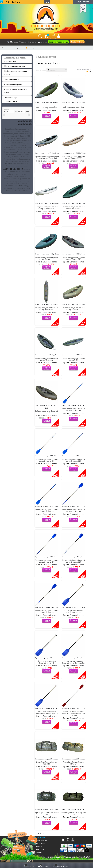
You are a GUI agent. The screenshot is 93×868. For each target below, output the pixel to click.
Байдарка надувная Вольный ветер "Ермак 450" (74, 258)
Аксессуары (21, 129)
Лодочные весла (12, 79)
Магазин (12, 42)
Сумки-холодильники (21, 161)
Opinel (7, 129)
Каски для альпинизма (15, 66)
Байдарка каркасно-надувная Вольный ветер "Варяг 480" (74, 107)
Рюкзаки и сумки (24, 152)
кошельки (8, 181)
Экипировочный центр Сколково (14, 48)
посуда (27, 186)
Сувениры (9, 161)
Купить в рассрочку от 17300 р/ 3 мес (47, 153)
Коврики (16, 140)
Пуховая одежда (10, 152)
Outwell (13, 129)
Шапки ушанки (13, 169)
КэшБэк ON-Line (77, 42)
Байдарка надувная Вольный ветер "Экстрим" (47, 359)
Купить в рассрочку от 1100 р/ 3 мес (74, 506)
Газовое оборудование (12, 134)
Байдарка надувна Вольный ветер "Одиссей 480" (47, 208)
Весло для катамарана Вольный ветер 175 (47, 662)
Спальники (24, 157)
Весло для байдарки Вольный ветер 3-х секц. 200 (74, 511)
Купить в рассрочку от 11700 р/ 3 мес (47, 102)
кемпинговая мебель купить (17, 176)
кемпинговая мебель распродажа (17, 179)
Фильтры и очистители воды (17, 166)
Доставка (42, 42)
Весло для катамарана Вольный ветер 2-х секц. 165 (74, 662)
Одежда (26, 143)
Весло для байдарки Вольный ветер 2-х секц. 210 (47, 460)
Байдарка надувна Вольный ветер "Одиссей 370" (74, 157)
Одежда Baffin (13, 145)
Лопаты (28, 141)
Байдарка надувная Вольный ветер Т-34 (74, 359)
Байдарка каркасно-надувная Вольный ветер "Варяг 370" (47, 107)
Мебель (8, 143)
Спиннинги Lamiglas (12, 159)
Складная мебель (13, 157)
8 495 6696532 (12, 2)
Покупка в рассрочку (39, 840)
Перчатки (26, 150)
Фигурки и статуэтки (21, 164)
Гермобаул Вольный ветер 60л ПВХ (47, 813)
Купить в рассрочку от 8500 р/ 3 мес (74, 355)
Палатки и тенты (16, 150)
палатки (19, 185)
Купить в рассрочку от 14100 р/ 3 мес (74, 102)
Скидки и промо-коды (58, 42)
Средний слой (24, 159)
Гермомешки (26, 134)
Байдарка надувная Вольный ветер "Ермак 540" (47, 309)
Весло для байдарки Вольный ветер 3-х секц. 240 (47, 611)
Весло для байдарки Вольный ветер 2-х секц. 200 (74, 410)
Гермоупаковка (10, 136)
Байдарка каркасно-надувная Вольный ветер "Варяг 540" (47, 157)
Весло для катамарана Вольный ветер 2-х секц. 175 (47, 712)
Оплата (23, 42)
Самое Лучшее (39, 843)
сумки (28, 188)
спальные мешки (18, 188)
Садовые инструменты (14, 154)
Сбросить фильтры (25, 120)
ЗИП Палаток (21, 136)
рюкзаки (7, 188)
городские (27, 169)
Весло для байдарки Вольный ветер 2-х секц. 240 (47, 511)
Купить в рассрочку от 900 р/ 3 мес (47, 759)
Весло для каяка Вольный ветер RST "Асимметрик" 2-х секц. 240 (74, 713)
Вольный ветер (52, 63)
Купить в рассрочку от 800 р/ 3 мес (74, 658)
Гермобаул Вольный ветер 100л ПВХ (47, 763)
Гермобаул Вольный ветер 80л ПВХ (74, 813)
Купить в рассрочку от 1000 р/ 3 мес (74, 405)
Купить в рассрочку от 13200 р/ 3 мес (47, 355)
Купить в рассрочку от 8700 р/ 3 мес (74, 254)
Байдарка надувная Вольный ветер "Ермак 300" (74, 208)
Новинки (39, 852)
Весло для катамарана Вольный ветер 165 (74, 611)
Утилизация (39, 849)
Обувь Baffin (17, 143)
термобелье (11, 190)
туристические (22, 190)
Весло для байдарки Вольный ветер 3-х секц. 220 (74, 561)
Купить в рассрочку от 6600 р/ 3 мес (47, 254)
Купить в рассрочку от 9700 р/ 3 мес (47, 304)
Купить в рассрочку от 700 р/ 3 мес (74, 607)
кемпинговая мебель (12, 172)
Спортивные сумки (13, 84)
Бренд (31, 48)
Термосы (9, 163)
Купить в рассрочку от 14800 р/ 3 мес (47, 203)
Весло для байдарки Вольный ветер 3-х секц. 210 (47, 561)
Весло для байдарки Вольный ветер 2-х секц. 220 (74, 460)
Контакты (32, 42)
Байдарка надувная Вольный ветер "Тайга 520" (74, 309)
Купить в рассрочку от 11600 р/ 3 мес (74, 153)
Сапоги (26, 154)
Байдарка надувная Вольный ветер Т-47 (47, 412)
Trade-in (39, 846)
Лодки (22, 141)
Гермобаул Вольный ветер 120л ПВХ (74, 763)
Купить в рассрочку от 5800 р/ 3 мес (74, 203)
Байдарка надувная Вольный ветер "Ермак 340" (47, 258)
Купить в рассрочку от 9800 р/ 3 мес (74, 304)
